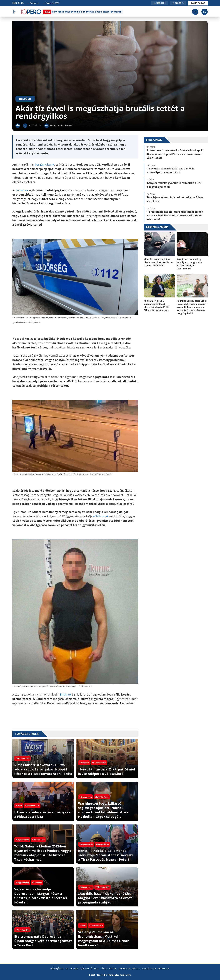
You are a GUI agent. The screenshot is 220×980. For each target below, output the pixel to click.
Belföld (25, 99)
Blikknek (66, 694)
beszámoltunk (44, 164)
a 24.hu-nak (101, 516)
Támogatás (198, 3)
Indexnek (22, 190)
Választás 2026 (51, 3)
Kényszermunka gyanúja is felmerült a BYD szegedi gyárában (87, 12)
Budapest (33, 3)
